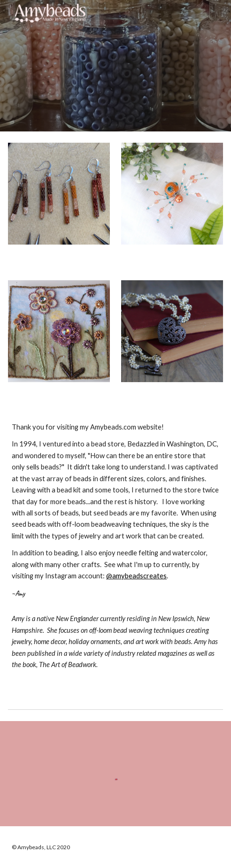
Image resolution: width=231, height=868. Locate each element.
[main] (115, 550)
